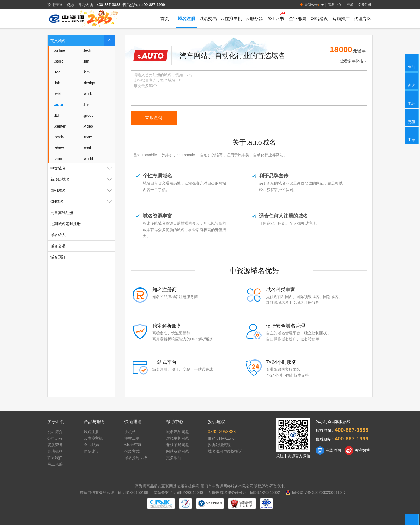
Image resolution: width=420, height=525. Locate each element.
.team (88, 137)
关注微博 (357, 451)
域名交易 (208, 19)
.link (86, 105)
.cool (87, 148)
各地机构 (55, 451)
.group (88, 115)
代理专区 (363, 19)
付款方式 (132, 451)
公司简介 (55, 432)
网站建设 (319, 19)
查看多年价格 (354, 61)
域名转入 (58, 235)
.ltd (56, 115)
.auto (58, 105)
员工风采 (55, 464)
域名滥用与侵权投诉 (225, 451)
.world (88, 159)
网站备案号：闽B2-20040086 (178, 492)
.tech (87, 50)
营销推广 (341, 19)
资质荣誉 (55, 445)
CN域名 (83, 202)
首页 (165, 19)
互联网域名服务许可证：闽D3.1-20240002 (244, 492)
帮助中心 (335, 5)
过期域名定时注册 (66, 224)
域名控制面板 (136, 458)
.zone (59, 159)
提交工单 (132, 438)
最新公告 (312, 5)
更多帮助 (174, 458)
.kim (86, 72)
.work (87, 94)
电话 (412, 99)
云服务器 (254, 19)
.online (59, 50)
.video (88, 126)
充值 (412, 117)
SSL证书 (276, 19)
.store (59, 61)
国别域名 (83, 190)
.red (57, 72)
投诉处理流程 (219, 445)
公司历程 (55, 438)
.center (60, 126)
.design (89, 83)
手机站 (130, 432)
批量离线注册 (62, 213)
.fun (86, 61)
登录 (350, 5)
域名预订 (58, 257)
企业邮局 (298, 19)
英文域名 (83, 41)
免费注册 (365, 5)
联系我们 (55, 458)
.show (59, 148)
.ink (57, 83)
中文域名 (83, 168)
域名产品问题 (177, 432)
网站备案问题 (177, 451)
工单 (412, 135)
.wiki (58, 94)
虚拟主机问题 (177, 438)
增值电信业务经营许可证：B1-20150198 (114, 492)
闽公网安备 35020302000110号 (315, 492)
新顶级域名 (83, 179)
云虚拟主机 (231, 19)
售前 (412, 63)
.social (59, 137)
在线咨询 (328, 451)
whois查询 (133, 445)
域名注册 (186, 19)
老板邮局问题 (177, 445)
